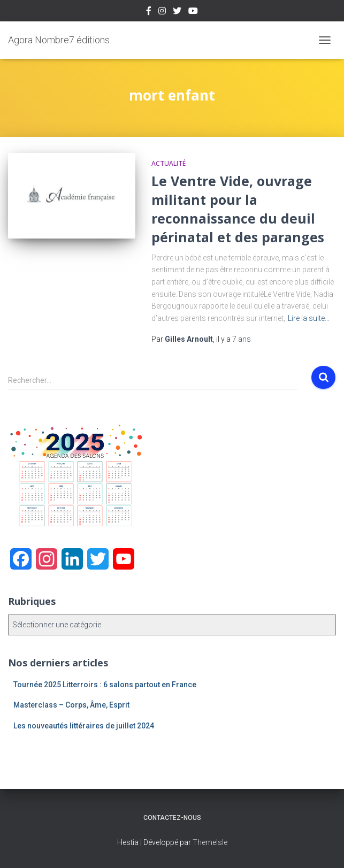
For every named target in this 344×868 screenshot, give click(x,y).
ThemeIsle (210, 842)
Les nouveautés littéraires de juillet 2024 (84, 726)
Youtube (193, 12)
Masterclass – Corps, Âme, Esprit (71, 705)
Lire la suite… (309, 318)
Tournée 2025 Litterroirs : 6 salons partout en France (105, 685)
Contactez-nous (172, 818)
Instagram (162, 12)
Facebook (149, 12)
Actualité (169, 163)
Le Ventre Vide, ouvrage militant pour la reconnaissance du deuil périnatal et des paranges (238, 209)
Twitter (177, 12)
